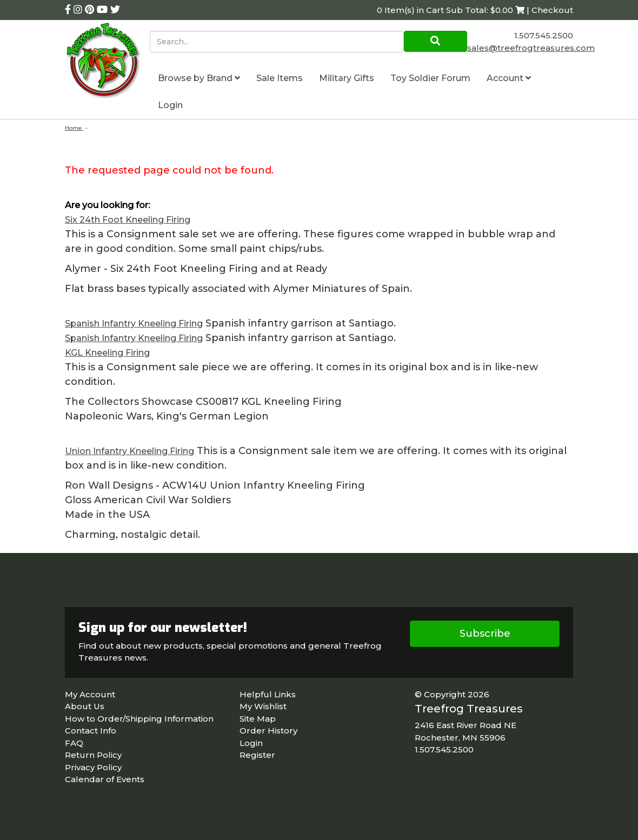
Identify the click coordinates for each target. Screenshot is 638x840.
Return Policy (93, 755)
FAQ (74, 743)
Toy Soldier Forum (430, 78)
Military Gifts (347, 78)
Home (74, 128)
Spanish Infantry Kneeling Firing (134, 324)
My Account (90, 694)
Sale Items (280, 78)
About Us (85, 706)
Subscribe (485, 634)
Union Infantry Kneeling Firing (129, 451)
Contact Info (91, 731)
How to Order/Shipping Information (139, 719)
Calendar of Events (105, 779)
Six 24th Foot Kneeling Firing (128, 220)
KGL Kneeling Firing (107, 353)
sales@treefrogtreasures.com (531, 48)
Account (509, 78)
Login (170, 105)
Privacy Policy (93, 767)
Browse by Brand (199, 78)
